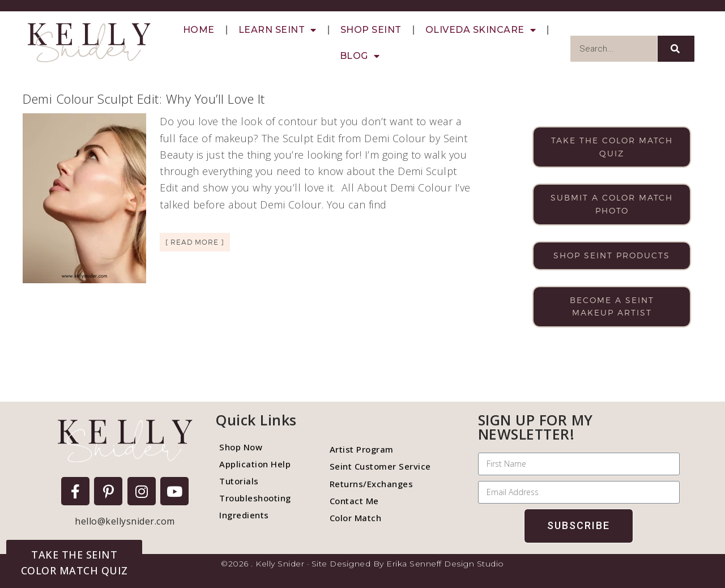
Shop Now (241, 447)
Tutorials (239, 481)
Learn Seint (278, 30)
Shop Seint (371, 30)
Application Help (255, 464)
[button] (74, 563)
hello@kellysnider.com (125, 521)
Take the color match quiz (612, 147)
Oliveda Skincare (481, 30)
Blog (360, 56)
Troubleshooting (255, 498)
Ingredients (244, 515)
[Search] (676, 49)
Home (199, 30)
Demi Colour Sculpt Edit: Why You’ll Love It (144, 99)
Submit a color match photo (612, 204)
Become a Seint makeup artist (612, 306)
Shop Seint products (612, 255)
